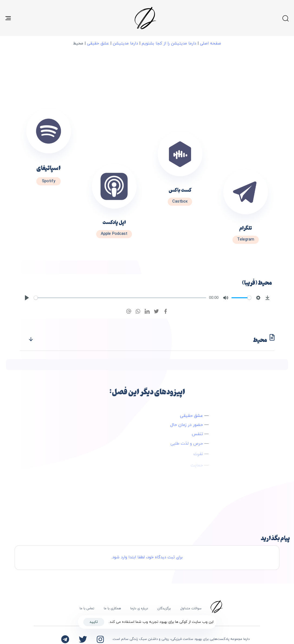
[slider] (120, 298)
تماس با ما (87, 608)
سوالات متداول (191, 608)
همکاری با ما (112, 608)
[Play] (27, 298)
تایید (94, 622)
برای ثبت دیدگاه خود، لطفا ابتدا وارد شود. (147, 557)
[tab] (147, 340)
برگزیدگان (164, 608)
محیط (151, 340)
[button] (285, 18)
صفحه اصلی (211, 44)
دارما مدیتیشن (125, 44)
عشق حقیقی (98, 44)
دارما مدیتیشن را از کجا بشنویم (169, 44)
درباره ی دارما (139, 608)
